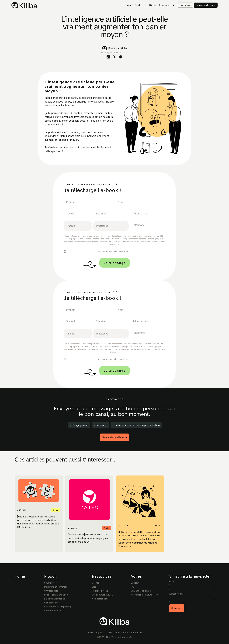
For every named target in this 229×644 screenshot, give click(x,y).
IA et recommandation (56, 595)
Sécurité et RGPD (53, 611)
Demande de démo (141, 591)
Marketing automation (56, 587)
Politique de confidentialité (129, 633)
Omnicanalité (51, 591)
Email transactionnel (55, 599)
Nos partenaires (100, 599)
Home (129, 5)
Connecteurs (51, 603)
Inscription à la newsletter (144, 595)
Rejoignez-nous (100, 591)
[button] (141, 5)
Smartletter (50, 583)
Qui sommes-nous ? (103, 595)
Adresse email (176, 594)
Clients (153, 5)
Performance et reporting (58, 607)
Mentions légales (94, 633)
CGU (109, 633)
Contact (135, 583)
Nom (172, 582)
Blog (94, 587)
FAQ (133, 587)
